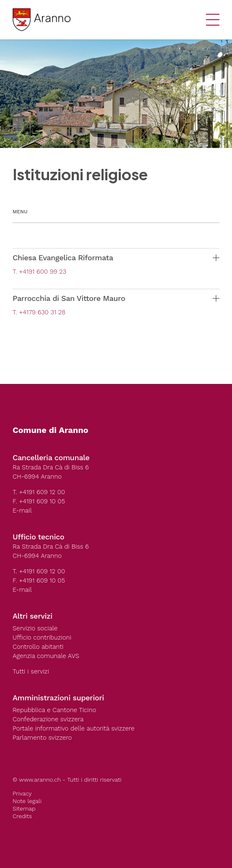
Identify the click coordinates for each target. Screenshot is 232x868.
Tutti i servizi (31, 671)
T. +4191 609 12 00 (39, 492)
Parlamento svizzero (42, 738)
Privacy (22, 793)
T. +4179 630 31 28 (39, 312)
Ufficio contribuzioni (42, 637)
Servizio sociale (35, 628)
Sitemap (24, 808)
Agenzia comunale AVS (46, 656)
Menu (20, 212)
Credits (22, 816)
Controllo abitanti (38, 647)
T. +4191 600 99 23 (39, 272)
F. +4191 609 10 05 (39, 501)
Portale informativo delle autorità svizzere (74, 728)
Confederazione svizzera (48, 719)
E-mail (22, 510)
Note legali (27, 801)
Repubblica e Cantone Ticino (54, 710)
